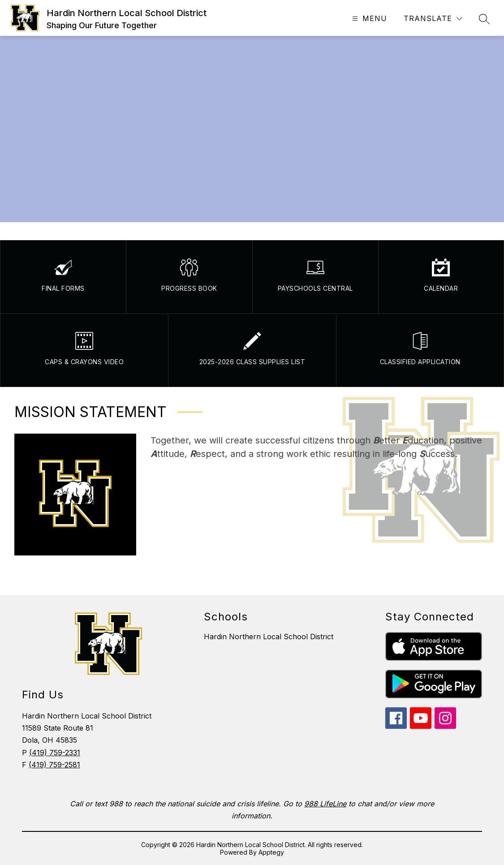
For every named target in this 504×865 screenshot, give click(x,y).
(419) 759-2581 (54, 765)
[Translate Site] (433, 19)
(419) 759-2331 (55, 753)
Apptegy (271, 852)
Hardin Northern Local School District (269, 637)
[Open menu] (368, 19)
